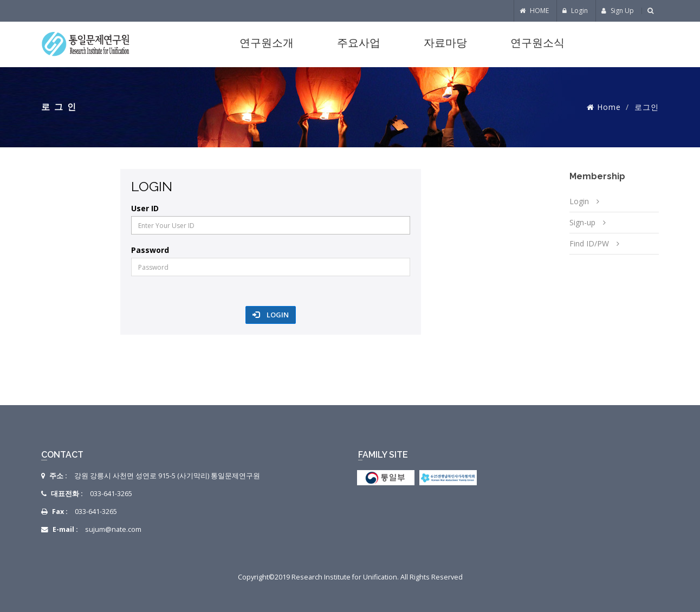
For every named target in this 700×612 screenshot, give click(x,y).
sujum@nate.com (113, 529)
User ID (145, 209)
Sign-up (582, 222)
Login (575, 11)
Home (609, 107)
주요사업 (359, 44)
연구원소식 (537, 44)
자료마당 (445, 44)
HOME (534, 11)
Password (150, 250)
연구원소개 (267, 44)
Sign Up (618, 11)
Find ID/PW (589, 243)
